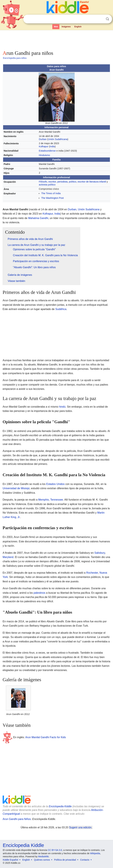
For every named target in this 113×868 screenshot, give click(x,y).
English (78, 27)
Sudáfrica (61, 309)
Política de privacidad (65, 860)
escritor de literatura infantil (92, 182)
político (73, 182)
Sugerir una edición (80, 827)
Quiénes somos (42, 860)
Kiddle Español (10, 860)
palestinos (40, 593)
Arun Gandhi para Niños (17, 819)
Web (56, 27)
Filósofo (43, 182)
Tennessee (57, 500)
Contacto (85, 860)
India (52, 146)
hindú (62, 407)
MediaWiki (44, 856)
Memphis (44, 500)
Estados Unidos (55, 484)
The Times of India (51, 193)
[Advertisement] (56, 39)
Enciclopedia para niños (15, 58)
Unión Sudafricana (58, 139)
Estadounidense (47, 151)
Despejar (101, 19)
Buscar (107, 19)
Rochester (92, 573)
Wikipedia (95, 853)
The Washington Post (52, 198)
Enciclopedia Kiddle (60, 806)
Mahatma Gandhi (38, 218)
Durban (43, 139)
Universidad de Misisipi (16, 488)
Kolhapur (44, 146)
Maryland (8, 557)
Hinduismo (44, 155)
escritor (52, 182)
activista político (47, 185)
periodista (62, 182)
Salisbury (100, 553)
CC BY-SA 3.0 (55, 850)
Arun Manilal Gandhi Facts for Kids (46, 737)
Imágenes (66, 27)
